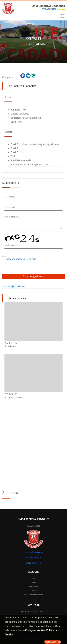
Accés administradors (34, 595)
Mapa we (38, 557)
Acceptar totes (52, 642)
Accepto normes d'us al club (21, 259)
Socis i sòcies (11, 346)
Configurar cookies (35, 630)
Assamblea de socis (14, 398)
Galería (34, 591)
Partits (33, 583)
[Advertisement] (33, 442)
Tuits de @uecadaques (14, 286)
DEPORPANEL (49, 9)
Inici (24, 44)
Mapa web (38, 552)
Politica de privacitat (33, 563)
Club (34, 579)
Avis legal (29, 552)
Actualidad (33, 587)
